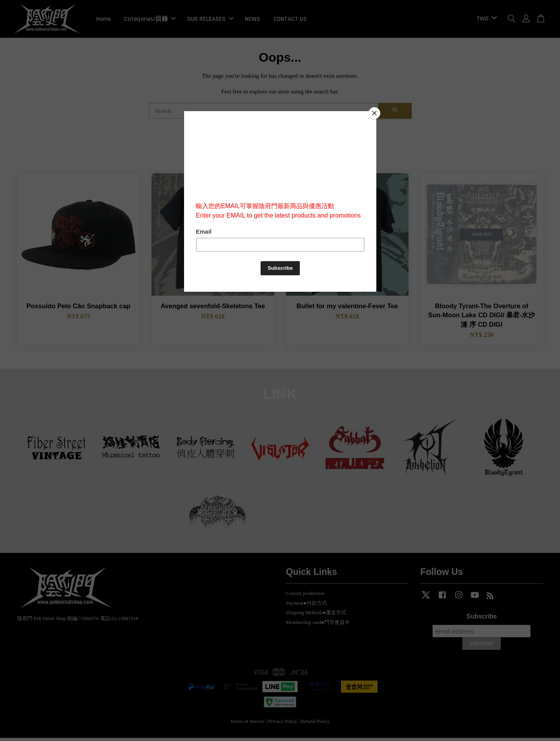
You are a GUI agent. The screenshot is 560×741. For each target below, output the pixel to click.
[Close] (374, 113)
